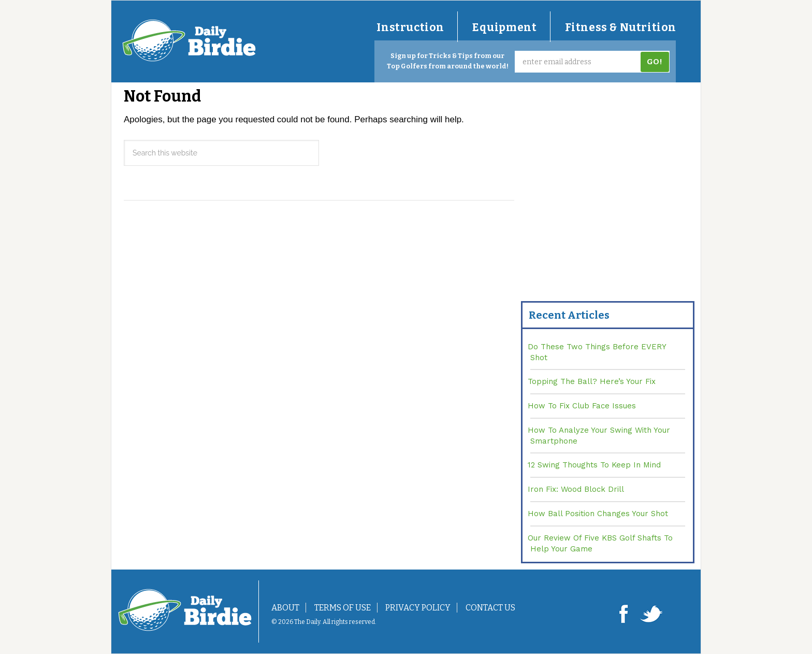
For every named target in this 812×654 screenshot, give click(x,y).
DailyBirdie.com (189, 40)
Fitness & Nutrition (621, 27)
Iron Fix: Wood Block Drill (576, 489)
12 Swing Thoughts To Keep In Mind (594, 465)
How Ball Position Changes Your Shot (598, 514)
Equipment (504, 27)
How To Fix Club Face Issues (582, 406)
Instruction (410, 27)
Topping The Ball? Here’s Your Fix (592, 381)
